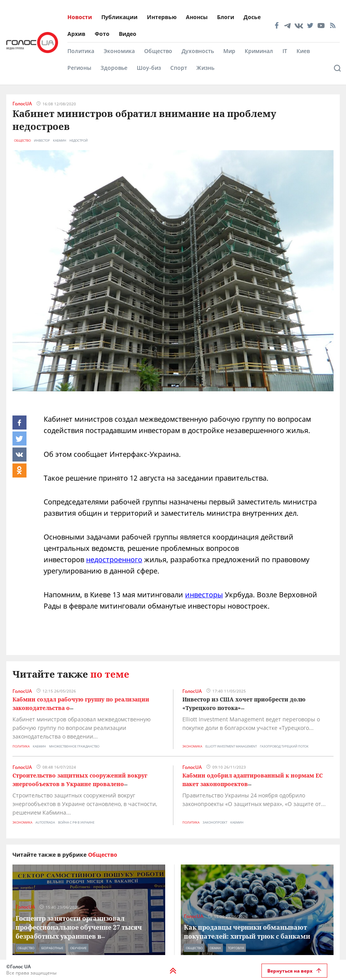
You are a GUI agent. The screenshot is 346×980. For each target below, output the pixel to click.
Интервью (162, 17)
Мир (229, 51)
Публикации (119, 17)
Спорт (179, 68)
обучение (78, 948)
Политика (81, 51)
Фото (102, 34)
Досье (252, 17)
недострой (79, 140)
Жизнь (205, 68)
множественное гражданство (74, 746)
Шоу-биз (149, 68)
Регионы (79, 68)
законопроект (215, 822)
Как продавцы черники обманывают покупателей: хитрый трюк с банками (247, 932)
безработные (52, 948)
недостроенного (114, 559)
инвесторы (204, 595)
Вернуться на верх (294, 971)
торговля (236, 948)
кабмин (60, 140)
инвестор (42, 140)
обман (215, 948)
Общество (158, 51)
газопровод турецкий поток (284, 746)
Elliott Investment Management (231, 746)
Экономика (119, 51)
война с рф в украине (76, 822)
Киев (303, 51)
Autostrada (45, 822)
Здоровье (114, 68)
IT (285, 51)
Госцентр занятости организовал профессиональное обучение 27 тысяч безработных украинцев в (79, 927)
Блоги (226, 17)
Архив (76, 34)
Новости (80, 17)
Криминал (259, 51)
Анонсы (197, 17)
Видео (128, 34)
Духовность (198, 51)
